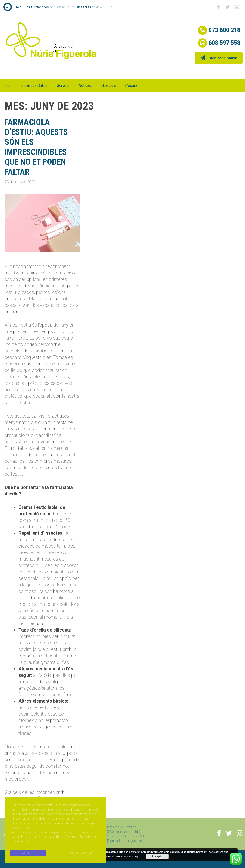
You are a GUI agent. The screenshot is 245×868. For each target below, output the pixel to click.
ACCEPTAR (28, 853)
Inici (8, 85)
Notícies (85, 85)
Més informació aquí (128, 856)
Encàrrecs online (219, 58)
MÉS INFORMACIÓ (82, 853)
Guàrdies (109, 85)
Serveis (63, 85)
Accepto (157, 856)
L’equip (131, 85)
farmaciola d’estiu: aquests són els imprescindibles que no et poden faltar (36, 147)
